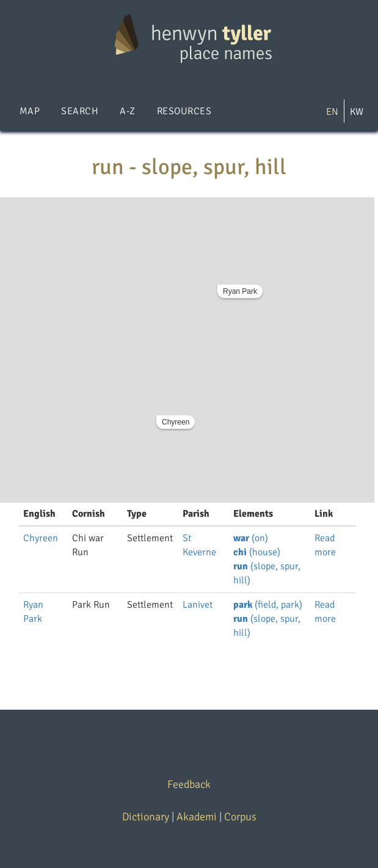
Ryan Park (240, 291)
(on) (251, 538)
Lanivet (198, 605)
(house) (257, 552)
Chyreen (176, 422)
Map (30, 111)
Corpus (240, 817)
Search (80, 111)
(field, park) (268, 605)
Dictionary (146, 817)
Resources (184, 111)
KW (357, 112)
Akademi (197, 817)
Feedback (189, 784)
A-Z (127, 111)
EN (332, 112)
